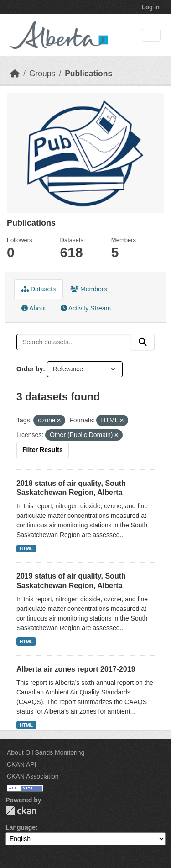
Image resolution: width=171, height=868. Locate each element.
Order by (30, 369)
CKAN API (22, 764)
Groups (42, 74)
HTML (26, 548)
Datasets (39, 289)
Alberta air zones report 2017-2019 (76, 669)
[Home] (15, 74)
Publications (88, 74)
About (34, 308)
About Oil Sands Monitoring (46, 752)
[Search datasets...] (74, 342)
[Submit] (143, 342)
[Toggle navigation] (151, 35)
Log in (151, 7)
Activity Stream (86, 308)
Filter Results (43, 450)
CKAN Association (33, 776)
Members (88, 289)
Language (21, 827)
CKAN (21, 811)
